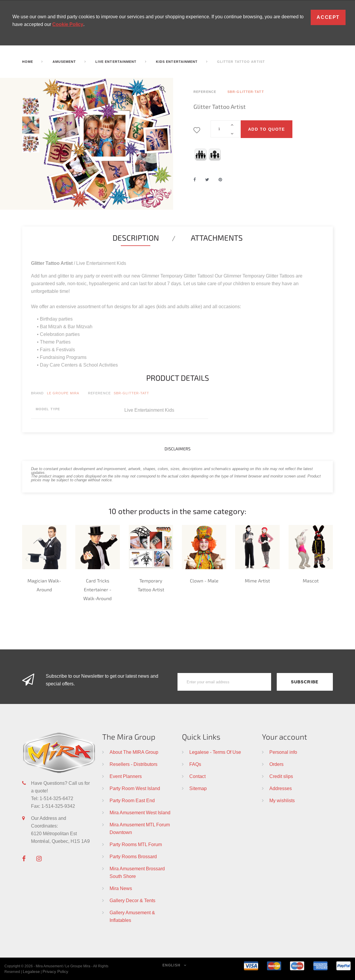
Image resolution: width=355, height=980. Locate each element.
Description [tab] (136, 238)
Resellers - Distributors (133, 764)
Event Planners (126, 776)
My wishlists (282, 800)
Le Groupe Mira (63, 393)
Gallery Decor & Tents (132, 900)
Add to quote (267, 129)
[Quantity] (225, 129)
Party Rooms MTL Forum (136, 844)
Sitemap (198, 788)
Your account (285, 737)
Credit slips (281, 776)
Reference (99, 393)
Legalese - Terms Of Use (215, 752)
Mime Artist (257, 581)
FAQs (195, 764)
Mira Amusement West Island (140, 812)
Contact (197, 776)
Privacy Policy (55, 971)
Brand (38, 393)
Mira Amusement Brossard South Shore (137, 872)
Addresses (281, 788)
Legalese (31, 971)
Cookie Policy (68, 24)
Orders (276, 764)
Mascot (311, 581)
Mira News (121, 888)
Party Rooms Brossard (133, 856)
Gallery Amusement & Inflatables (132, 916)
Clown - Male (204, 581)
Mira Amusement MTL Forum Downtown (140, 828)
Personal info (283, 752)
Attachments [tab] (217, 238)
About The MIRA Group (134, 752)
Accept (328, 17)
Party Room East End (132, 800)
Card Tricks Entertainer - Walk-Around (97, 589)
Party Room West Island (135, 788)
